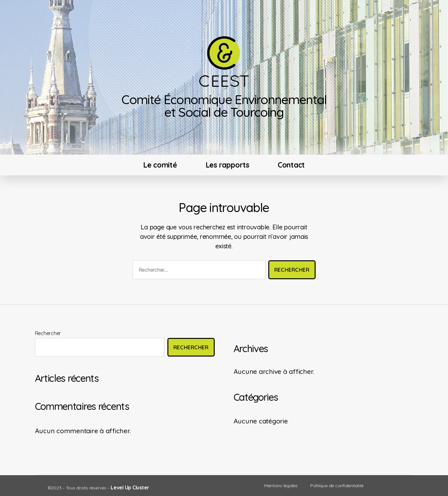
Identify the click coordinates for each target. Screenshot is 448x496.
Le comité (160, 165)
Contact (291, 165)
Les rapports (227, 165)
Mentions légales (281, 486)
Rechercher (48, 333)
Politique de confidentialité (337, 486)
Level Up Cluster (130, 487)
